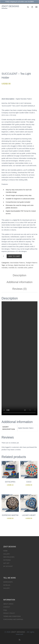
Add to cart (14, 256)
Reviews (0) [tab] (19, 289)
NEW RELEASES (9, 557)
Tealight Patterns (32, 263)
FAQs (5, 610)
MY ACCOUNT (8, 566)
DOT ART (6, 563)
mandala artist (22, 268)
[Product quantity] (4, 256)
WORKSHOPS (8, 582)
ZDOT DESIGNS (18, 632)
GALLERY (7, 554)
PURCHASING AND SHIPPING (13, 619)
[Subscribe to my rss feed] (19, 640)
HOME (5, 551)
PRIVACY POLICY (9, 613)
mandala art (13, 268)
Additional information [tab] (19, 282)
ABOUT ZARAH (8, 604)
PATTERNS (7, 560)
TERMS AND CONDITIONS (12, 616)
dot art (28, 265)
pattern (31, 268)
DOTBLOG (7, 585)
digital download (20, 265)
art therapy (9, 265)
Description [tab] (20, 275)
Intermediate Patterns (17, 263)
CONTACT (7, 607)
